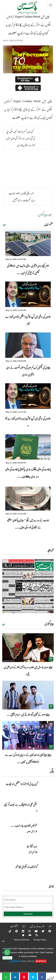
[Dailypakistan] (24, 8)
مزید (4, 225)
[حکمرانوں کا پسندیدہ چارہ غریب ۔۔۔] (46, 831)
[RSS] (35, 935)
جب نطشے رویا (32, 846)
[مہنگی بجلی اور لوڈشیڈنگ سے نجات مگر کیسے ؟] (46, 810)
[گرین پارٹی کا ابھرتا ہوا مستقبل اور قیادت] (46, 789)
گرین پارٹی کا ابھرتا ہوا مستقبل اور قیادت (22, 784)
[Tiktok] (8, 931)
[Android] (28, 935)
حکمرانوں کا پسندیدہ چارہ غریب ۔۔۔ (24, 825)
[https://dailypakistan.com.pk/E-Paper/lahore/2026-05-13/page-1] (28, 586)
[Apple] (21, 935)
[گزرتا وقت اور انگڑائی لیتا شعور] (46, 872)
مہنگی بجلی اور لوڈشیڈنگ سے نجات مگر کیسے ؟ (20, 808)
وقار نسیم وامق (33, 852)
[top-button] (3, 941)
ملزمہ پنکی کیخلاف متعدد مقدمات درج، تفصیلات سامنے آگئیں (22, 197)
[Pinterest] (15, 931)
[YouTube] (34, 931)
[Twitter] (41, 931)
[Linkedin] (21, 931)
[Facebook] (48, 931)
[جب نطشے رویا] (46, 851)
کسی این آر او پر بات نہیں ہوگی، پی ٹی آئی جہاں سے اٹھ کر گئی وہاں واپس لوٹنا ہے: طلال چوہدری (21, 138)
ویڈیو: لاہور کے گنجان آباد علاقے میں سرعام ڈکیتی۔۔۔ (28, 714)
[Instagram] (27, 931)
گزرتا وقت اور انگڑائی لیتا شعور (26, 867)
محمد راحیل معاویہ (32, 831)
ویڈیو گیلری (43, 215)
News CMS (27, 961)
